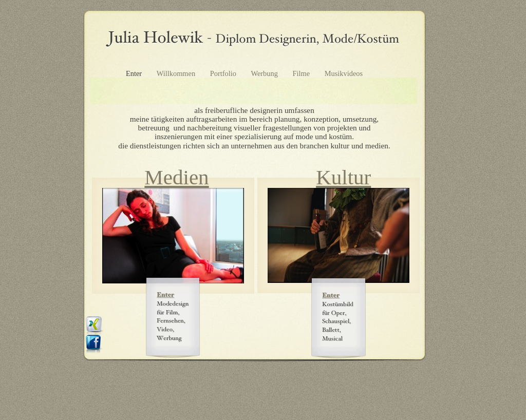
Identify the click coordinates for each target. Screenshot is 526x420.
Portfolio (224, 73)
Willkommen (177, 73)
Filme (302, 73)
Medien (176, 177)
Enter (135, 73)
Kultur (343, 177)
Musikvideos (344, 73)
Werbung (266, 73)
